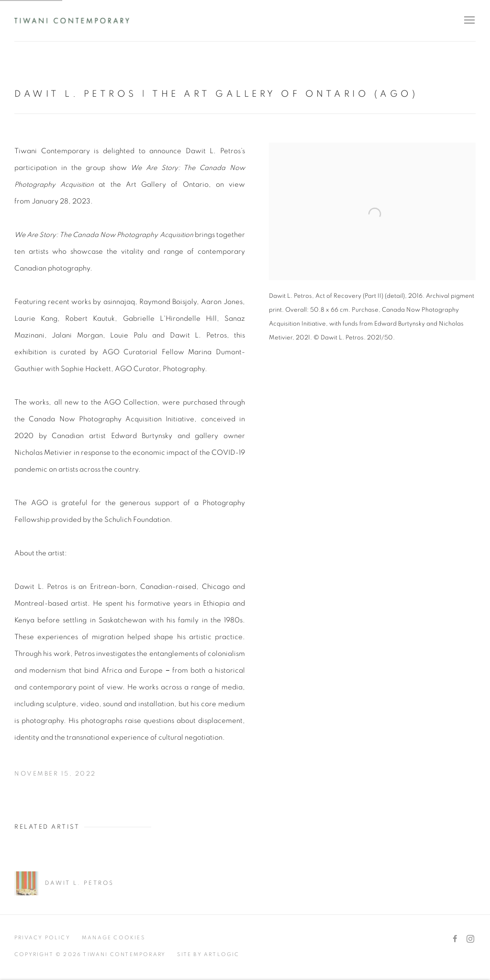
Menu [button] (468, 21)
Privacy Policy (42, 938)
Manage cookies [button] (113, 938)
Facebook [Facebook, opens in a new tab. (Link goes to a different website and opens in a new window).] (455, 939)
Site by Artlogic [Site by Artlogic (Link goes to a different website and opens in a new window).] (208, 954)
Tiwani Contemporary (72, 21)
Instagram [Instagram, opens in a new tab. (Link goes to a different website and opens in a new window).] (470, 939)
